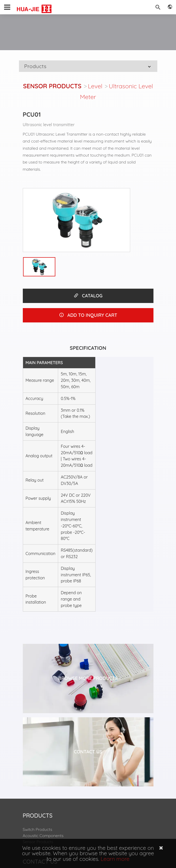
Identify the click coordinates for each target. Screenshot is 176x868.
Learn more (115, 859)
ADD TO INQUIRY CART (88, 315)
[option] (77, 220)
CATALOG (88, 296)
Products (88, 66)
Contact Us (88, 752)
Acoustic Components (43, 836)
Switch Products (38, 829)
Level (95, 86)
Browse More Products (88, 678)
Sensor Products (52, 86)
